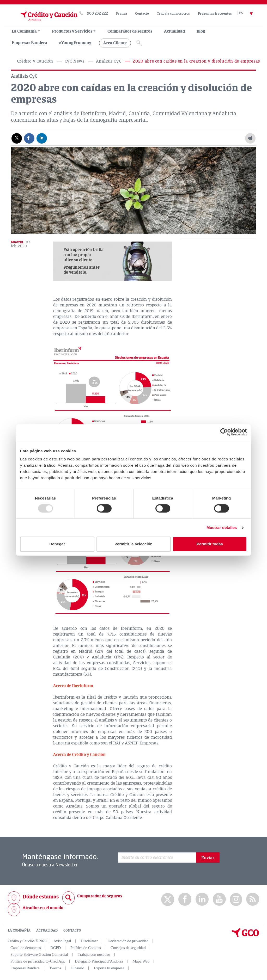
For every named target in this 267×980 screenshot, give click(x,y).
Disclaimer (89, 941)
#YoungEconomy (75, 43)
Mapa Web (141, 961)
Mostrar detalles (222, 528)
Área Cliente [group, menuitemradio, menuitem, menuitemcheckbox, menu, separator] (115, 43)
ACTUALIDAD (47, 930)
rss (253, 899)
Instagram (236, 899)
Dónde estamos (41, 897)
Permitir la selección (133, 544)
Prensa (122, 14)
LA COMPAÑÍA (19, 930)
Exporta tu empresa (109, 968)
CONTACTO (72, 930)
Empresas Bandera (29, 43)
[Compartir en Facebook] (29, 138)
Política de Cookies (86, 948)
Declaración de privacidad (128, 941)
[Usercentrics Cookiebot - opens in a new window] (224, 432)
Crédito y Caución (35, 61)
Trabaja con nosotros (173, 14)
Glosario (77, 968)
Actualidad (174, 31)
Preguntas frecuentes (215, 14)
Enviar (208, 858)
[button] (113, 261)
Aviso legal (62, 941)
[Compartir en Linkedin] (42, 138)
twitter (168, 899)
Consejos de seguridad (128, 948)
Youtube (219, 899)
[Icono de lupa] (139, 43)
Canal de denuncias (26, 948)
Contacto (142, 14)
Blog (201, 31)
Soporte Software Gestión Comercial (39, 954)
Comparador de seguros (130, 31)
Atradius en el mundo (43, 908)
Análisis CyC (109, 61)
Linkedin (202, 899)
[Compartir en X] (17, 138)
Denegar (57, 544)
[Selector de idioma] (249, 13)
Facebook (185, 899)
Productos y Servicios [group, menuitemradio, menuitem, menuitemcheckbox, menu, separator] (72, 31)
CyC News (75, 61)
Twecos (55, 968)
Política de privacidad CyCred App (38, 961)
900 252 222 (98, 13)
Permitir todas (210, 544)
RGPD (56, 948)
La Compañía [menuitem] (24, 31)
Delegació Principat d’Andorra (99, 961)
